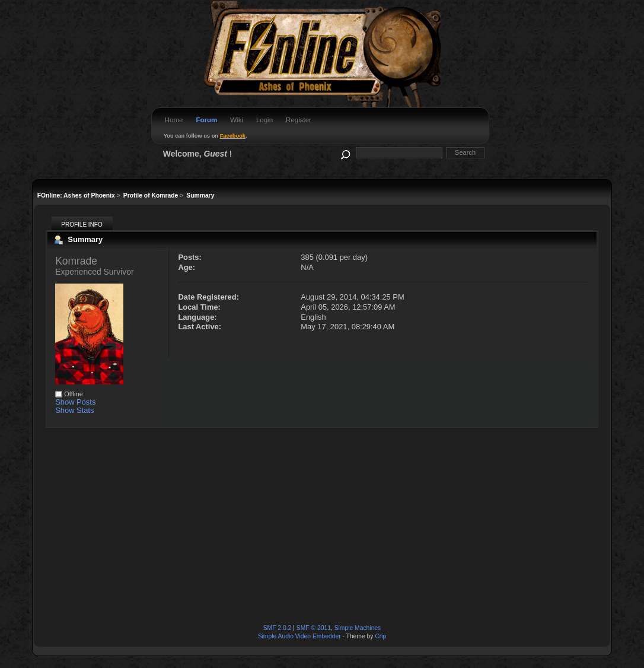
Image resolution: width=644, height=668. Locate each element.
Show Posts (75, 402)
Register (299, 120)
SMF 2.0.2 (278, 628)
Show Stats (74, 410)
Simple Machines (358, 628)
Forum (206, 120)
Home (174, 120)
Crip (380, 636)
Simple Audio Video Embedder (299, 636)
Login (264, 120)
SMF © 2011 (314, 628)
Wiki (237, 120)
